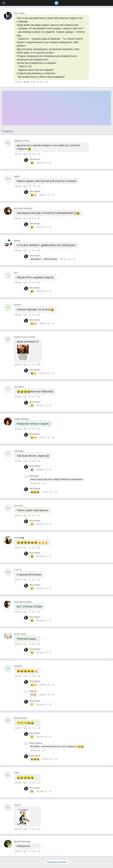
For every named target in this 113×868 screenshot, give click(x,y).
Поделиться (47, 82)
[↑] (39, 82)
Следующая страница (57, 862)
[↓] (43, 82)
